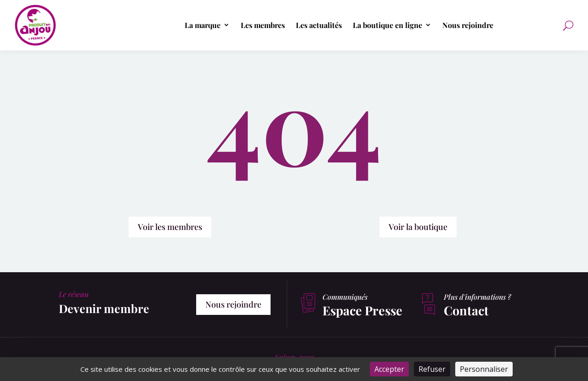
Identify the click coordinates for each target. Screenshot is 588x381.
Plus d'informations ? (477, 297)
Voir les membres (170, 227)
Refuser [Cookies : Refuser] (432, 369)
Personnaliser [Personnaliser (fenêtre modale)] (484, 369)
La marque (203, 25)
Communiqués (345, 297)
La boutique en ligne (387, 25)
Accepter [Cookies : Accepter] (389, 369)
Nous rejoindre (468, 25)
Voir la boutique (418, 227)
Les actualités (319, 25)
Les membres (263, 25)
